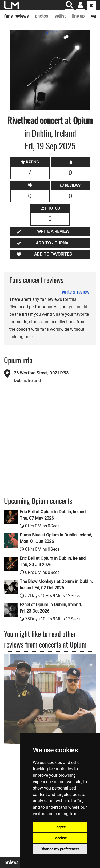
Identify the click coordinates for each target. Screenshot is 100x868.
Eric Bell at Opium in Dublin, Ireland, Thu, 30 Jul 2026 (53, 561)
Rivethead (23, 120)
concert (50, 120)
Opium (83, 120)
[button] (80, 6)
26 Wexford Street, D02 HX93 (41, 373)
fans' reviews (16, 16)
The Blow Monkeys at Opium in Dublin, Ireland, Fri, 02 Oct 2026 (56, 585)
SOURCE (51, 33)
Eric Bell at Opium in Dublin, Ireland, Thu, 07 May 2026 (53, 515)
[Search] (69, 5)
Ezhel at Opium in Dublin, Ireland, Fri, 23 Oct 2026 (51, 608)
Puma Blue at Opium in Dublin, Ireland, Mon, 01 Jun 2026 (56, 538)
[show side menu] (91, 5)
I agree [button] (60, 827)
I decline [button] (60, 838)
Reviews (11, 862)
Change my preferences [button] (60, 849)
